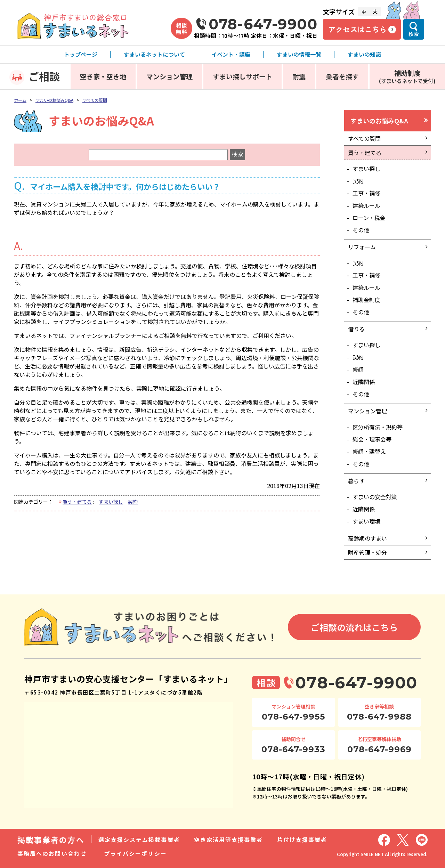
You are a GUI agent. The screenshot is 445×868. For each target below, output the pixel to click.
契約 (133, 502)
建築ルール (366, 205)
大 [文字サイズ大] (375, 11)
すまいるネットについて (154, 54)
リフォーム (362, 247)
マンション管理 (169, 76)
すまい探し (111, 502)
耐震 (299, 76)
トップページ (81, 54)
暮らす (356, 481)
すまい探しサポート (242, 76)
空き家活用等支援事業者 (229, 839)
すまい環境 (366, 521)
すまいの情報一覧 (299, 54)
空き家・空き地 (103, 76)
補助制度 (407, 76)
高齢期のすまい (367, 538)
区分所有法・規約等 (378, 427)
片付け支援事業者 (302, 839)
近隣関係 (364, 382)
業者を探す (342, 76)
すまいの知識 (364, 54)
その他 (361, 230)
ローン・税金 (369, 218)
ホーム (20, 100)
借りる (356, 329)
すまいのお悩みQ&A (54, 100)
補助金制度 (366, 300)
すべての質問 (95, 100)
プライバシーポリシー (135, 853)
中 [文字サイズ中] (364, 12)
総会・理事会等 (372, 439)
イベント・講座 (231, 54)
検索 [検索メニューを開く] (414, 34)
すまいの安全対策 (375, 497)
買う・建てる (77, 502)
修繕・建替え (369, 451)
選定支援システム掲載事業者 (139, 839)
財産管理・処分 (367, 552)
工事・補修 (366, 193)
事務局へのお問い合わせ (52, 853)
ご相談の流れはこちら (354, 627)
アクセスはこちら (357, 29)
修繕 (358, 369)
